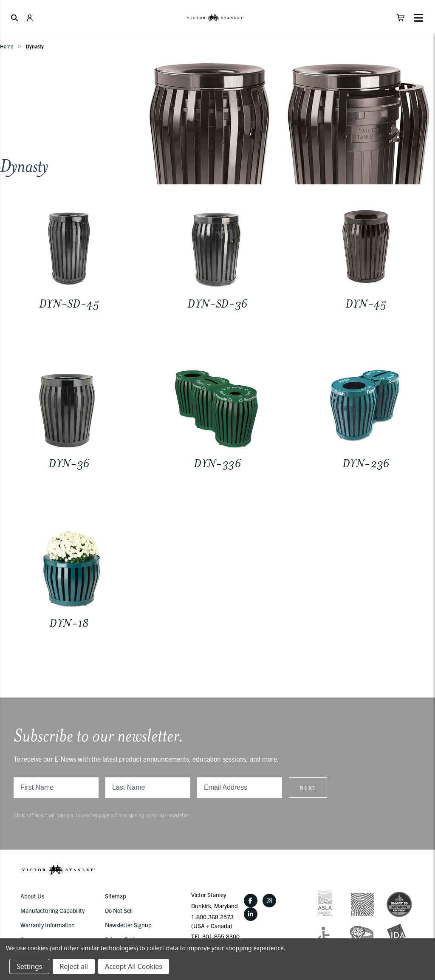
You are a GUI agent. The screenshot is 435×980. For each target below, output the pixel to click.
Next (308, 788)
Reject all (73, 966)
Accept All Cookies (134, 966)
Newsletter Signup (128, 925)
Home (7, 46)
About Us (32, 896)
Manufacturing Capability (52, 910)
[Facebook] (251, 901)
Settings (29, 966)
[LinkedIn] (251, 914)
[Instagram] (269, 901)
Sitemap (116, 896)
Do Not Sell (119, 910)
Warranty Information (48, 925)
